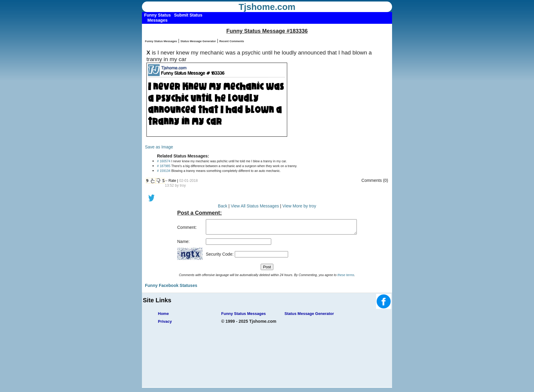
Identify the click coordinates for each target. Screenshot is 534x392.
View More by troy (299, 206)
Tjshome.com (267, 7)
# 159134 (164, 171)
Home (163, 316)
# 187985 (164, 166)
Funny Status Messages (161, 41)
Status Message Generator (198, 41)
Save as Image (159, 147)
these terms (346, 278)
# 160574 (164, 161)
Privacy (165, 324)
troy (183, 185)
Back (223, 206)
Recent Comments (232, 41)
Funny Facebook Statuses (171, 288)
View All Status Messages (255, 206)
